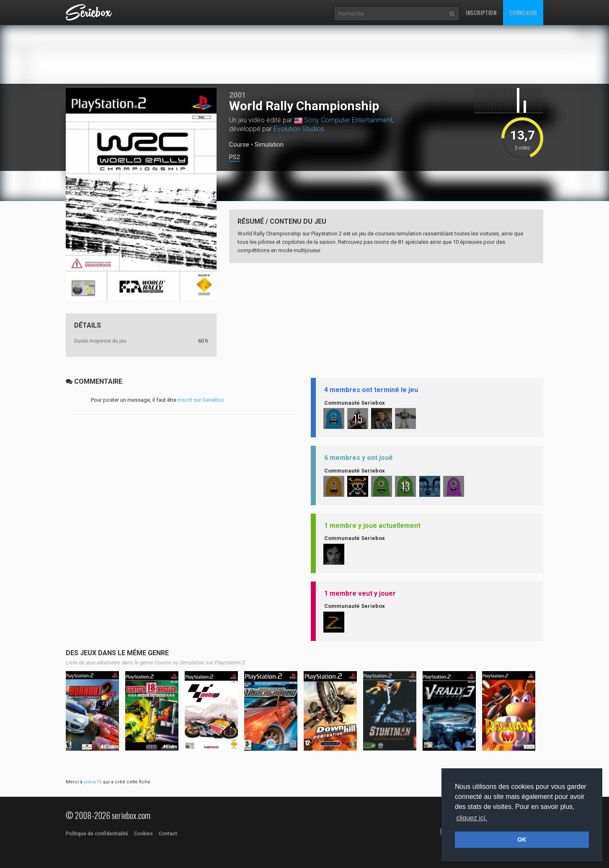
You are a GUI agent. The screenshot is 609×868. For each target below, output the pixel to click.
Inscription (481, 12)
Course (239, 145)
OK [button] (522, 840)
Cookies (143, 834)
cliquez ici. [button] (472, 818)
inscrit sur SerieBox (201, 400)
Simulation (269, 145)
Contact (168, 834)
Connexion (523, 12)
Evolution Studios (299, 129)
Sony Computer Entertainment (348, 120)
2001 (237, 95)
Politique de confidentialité (97, 834)
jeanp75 (93, 782)
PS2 (235, 157)
